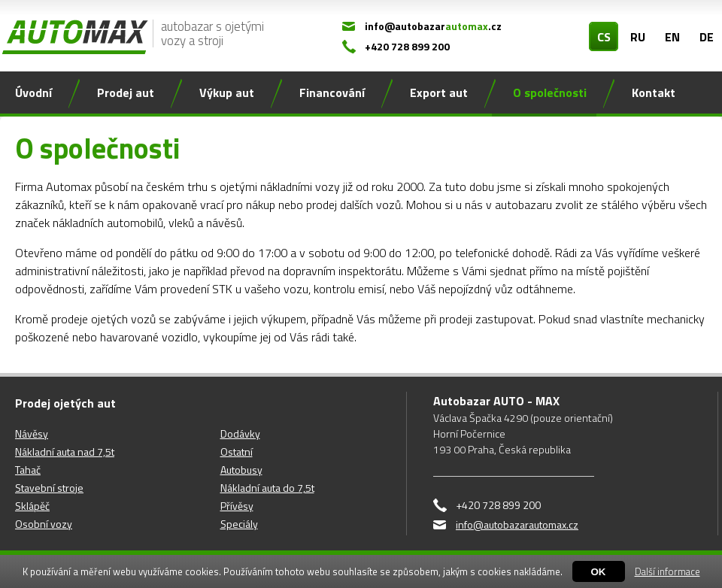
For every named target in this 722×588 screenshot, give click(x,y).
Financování (332, 92)
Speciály (239, 524)
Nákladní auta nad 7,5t (65, 452)
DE (707, 37)
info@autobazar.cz (433, 26)
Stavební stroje (49, 488)
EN (672, 37)
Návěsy (32, 433)
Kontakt (654, 92)
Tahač (28, 470)
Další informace (667, 571)
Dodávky (240, 433)
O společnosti (550, 92)
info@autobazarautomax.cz (517, 524)
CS (604, 37)
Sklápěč (32, 506)
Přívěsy (237, 506)
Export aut (439, 92)
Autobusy (241, 470)
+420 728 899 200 (407, 46)
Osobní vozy (44, 524)
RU (638, 37)
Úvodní (33, 92)
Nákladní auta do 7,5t (267, 488)
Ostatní (237, 452)
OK (599, 572)
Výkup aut (227, 92)
